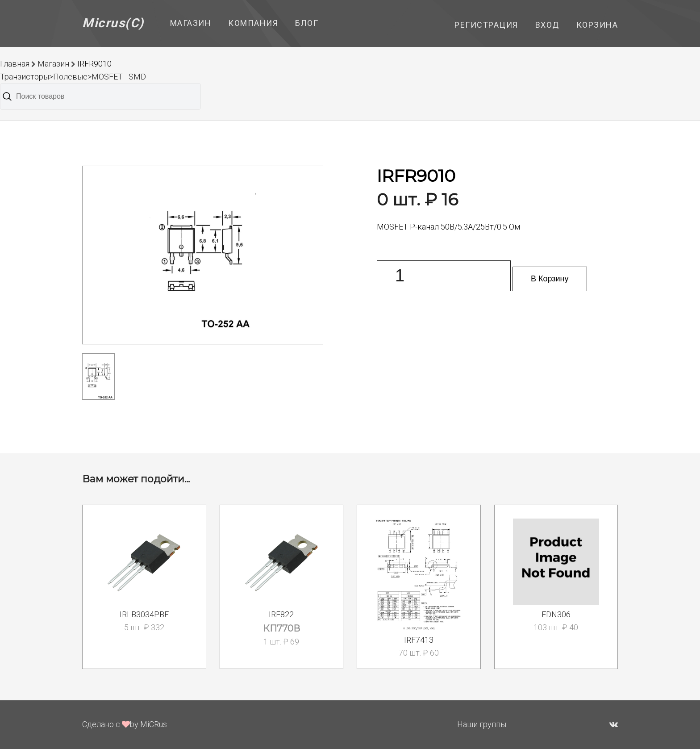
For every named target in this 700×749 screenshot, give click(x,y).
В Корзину (550, 279)
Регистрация (486, 25)
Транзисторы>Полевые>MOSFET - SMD (73, 77)
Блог (307, 23)
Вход (547, 25)
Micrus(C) (113, 23)
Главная (15, 64)
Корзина (597, 25)
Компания (253, 23)
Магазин (191, 23)
